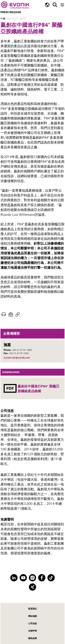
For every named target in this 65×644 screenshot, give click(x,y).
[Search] (55, 5)
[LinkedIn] (14, 578)
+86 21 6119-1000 (22, 350)
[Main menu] (62, 5)
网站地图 (33, 616)
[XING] (33, 587)
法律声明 (33, 631)
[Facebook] (42, 578)
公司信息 (33, 623)
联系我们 (33, 609)
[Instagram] (33, 578)
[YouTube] (23, 578)
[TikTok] (51, 578)
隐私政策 (33, 638)
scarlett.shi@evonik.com (17, 358)
